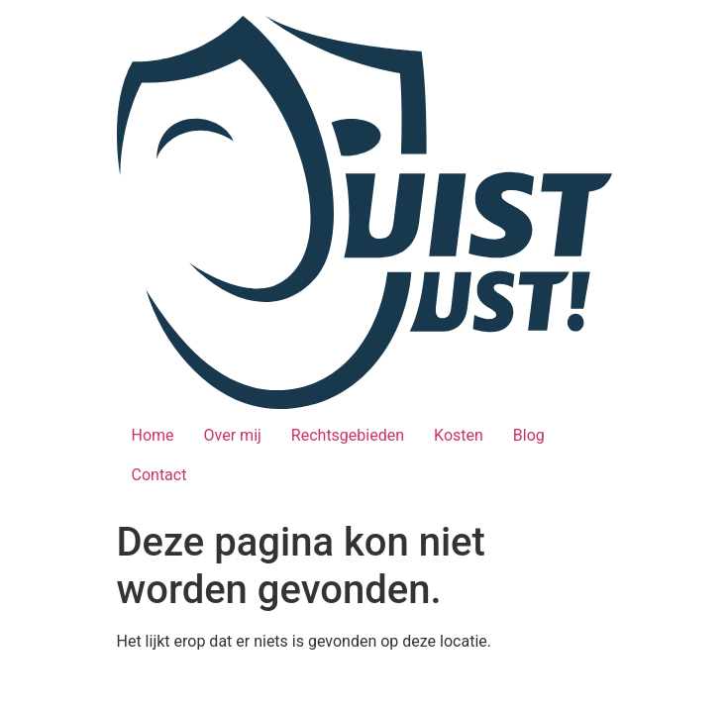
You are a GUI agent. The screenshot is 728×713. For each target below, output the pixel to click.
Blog (529, 435)
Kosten (459, 435)
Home (153, 435)
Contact (159, 475)
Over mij (233, 435)
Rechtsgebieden (348, 435)
